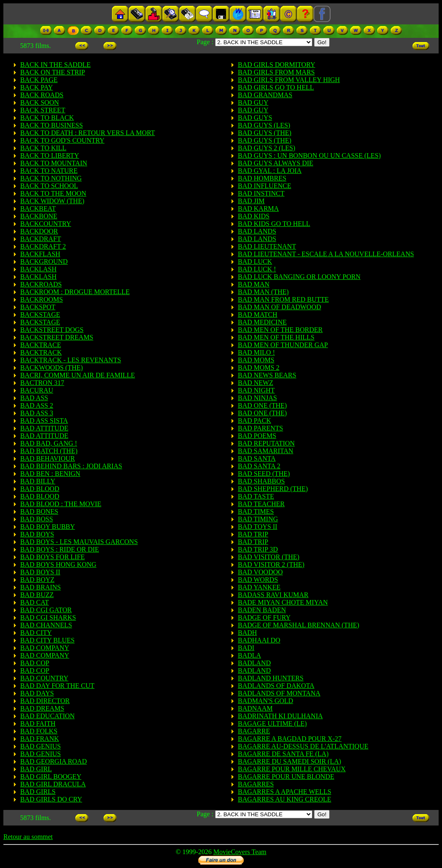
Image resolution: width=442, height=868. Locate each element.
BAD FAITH (38, 723)
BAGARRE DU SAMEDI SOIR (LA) (289, 761)
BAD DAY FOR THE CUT (57, 686)
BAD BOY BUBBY (48, 527)
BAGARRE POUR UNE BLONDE (286, 776)
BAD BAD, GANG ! (49, 443)
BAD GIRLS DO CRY (51, 799)
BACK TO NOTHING (51, 178)
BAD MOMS (256, 360)
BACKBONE (39, 216)
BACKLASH (38, 269)
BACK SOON (40, 102)
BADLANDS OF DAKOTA (276, 686)
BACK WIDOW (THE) (52, 201)
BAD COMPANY (45, 648)
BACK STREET (43, 110)
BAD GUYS (255, 118)
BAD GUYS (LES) (264, 125)
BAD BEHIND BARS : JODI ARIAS (71, 466)
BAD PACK (254, 421)
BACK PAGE (39, 80)
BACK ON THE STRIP (53, 72)
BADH (247, 633)
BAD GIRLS (38, 792)
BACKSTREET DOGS (52, 330)
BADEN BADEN (262, 610)
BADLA (249, 655)
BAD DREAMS (42, 708)
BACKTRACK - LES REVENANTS (71, 360)
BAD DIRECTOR (45, 701)
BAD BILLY (38, 481)
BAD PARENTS (260, 428)
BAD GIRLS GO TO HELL (276, 87)
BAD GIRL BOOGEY (51, 776)
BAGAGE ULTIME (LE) (272, 723)
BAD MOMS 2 (259, 368)
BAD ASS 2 (37, 405)
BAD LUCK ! (257, 269)
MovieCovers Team (240, 852)
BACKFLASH (40, 254)
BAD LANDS (257, 231)
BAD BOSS (37, 519)
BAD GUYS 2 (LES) (266, 148)
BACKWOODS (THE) (52, 368)
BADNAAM (255, 708)
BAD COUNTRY (44, 678)
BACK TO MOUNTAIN (54, 163)
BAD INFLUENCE (265, 186)
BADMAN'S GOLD (265, 701)
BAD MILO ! (256, 352)
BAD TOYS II (258, 527)
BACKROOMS (41, 299)
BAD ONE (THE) (262, 405)
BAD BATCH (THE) (49, 451)
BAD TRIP (253, 534)
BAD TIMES (256, 511)
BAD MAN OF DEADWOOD (280, 307)
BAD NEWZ (256, 383)
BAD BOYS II (40, 572)
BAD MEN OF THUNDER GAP (283, 345)
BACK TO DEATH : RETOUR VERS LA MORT (88, 133)
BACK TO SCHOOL (49, 186)
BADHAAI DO (259, 640)
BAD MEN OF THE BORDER (280, 330)
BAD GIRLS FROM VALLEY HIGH (289, 80)
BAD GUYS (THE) (265, 133)
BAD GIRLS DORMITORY (277, 65)
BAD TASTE (256, 496)
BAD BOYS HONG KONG (58, 564)
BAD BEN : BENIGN (50, 474)
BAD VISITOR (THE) (269, 557)
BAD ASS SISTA (44, 421)
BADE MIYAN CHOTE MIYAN (283, 602)
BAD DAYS (37, 693)
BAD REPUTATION (266, 443)
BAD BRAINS (40, 587)
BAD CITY (36, 633)
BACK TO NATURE (49, 171)
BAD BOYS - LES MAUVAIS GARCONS (79, 542)
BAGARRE (254, 731)
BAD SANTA (257, 458)
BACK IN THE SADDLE (55, 65)
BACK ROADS (42, 95)
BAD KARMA (258, 208)
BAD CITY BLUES (47, 640)
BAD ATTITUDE (44, 428)
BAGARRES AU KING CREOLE (285, 799)
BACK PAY (37, 87)
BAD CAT (35, 602)
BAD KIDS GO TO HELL (274, 224)
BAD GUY (253, 102)
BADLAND (254, 663)
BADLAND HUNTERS (271, 678)
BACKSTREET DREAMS (57, 337)
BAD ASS (34, 398)
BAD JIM (251, 201)
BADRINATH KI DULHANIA (280, 716)
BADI (246, 648)
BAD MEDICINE (262, 322)
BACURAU (37, 390)
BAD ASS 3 (37, 413)
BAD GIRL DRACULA (53, 784)
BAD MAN (254, 284)
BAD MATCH (258, 315)
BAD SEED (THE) (264, 474)
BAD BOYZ (37, 580)
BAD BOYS (37, 534)
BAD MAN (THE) (263, 292)
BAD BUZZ (37, 595)
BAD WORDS (258, 580)
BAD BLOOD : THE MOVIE (61, 504)
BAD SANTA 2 (259, 466)
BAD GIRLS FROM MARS (276, 72)
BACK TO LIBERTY (50, 155)
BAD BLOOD (40, 489)
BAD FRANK (40, 739)
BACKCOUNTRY (46, 224)
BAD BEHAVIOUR (48, 458)
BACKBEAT (38, 208)
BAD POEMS (257, 436)
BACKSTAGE (40, 315)
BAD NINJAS (257, 398)
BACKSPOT (38, 307)
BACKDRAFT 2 (43, 246)
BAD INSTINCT (261, 193)
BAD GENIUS (40, 746)
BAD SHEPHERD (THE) (273, 489)
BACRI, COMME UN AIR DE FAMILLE (78, 375)
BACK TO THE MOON (53, 193)
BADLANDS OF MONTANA (279, 693)
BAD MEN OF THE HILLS (276, 337)
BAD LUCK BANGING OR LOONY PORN (299, 277)
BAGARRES (256, 784)
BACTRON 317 (42, 383)
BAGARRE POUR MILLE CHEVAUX (292, 769)
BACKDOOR (39, 231)
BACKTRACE (41, 345)
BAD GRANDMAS (265, 95)
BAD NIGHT (256, 390)
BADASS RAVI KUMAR (273, 595)
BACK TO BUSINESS (52, 125)
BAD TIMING (258, 519)
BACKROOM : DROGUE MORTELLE (75, 292)
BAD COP (35, 663)
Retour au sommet (28, 837)
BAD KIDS (254, 216)
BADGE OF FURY (264, 617)
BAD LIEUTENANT (267, 246)
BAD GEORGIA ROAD (53, 761)
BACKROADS (41, 284)
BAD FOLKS (39, 731)
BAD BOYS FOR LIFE (52, 557)
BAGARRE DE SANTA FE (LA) (283, 754)
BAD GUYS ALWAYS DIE (276, 163)
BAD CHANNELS (46, 625)
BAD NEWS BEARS (267, 375)
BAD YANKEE (259, 587)
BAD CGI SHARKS (48, 617)
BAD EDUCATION (47, 716)
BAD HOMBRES (262, 178)
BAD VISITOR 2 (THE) (271, 564)
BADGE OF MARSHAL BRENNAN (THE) (298, 625)
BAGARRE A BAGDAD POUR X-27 (290, 739)
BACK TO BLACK (47, 118)
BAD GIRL (36, 769)
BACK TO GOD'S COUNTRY (62, 140)
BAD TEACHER (261, 504)
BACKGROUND (44, 261)
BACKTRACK (41, 352)
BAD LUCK (255, 261)
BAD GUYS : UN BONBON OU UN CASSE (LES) (309, 155)
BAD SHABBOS (261, 481)
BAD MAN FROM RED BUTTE (283, 299)
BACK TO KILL (43, 148)
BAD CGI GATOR (46, 610)
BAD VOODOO (260, 572)
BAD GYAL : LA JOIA (270, 171)
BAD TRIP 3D (258, 549)
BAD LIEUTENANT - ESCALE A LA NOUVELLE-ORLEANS (326, 254)
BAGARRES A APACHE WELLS (285, 792)
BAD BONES (39, 511)
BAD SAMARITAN (266, 451)
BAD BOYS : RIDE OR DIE (60, 549)
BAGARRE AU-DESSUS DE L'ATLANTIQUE (303, 746)
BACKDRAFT (41, 239)
